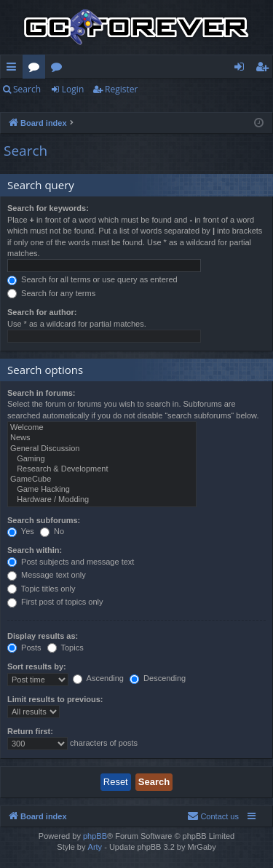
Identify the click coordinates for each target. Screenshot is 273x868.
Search (27, 89)
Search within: (35, 550)
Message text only (47, 575)
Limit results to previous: (55, 699)
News (102, 438)
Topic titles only (41, 589)
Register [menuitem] (265, 69)
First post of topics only (55, 602)
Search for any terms (51, 293)
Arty (95, 847)
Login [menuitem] (242, 69)
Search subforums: (44, 520)
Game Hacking (102, 490)
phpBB (95, 836)
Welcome (102, 428)
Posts (24, 648)
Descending (158, 678)
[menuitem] (213, 816)
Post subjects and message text (71, 562)
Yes (21, 531)
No (52, 531)
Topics (66, 648)
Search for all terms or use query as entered (92, 279)
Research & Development (102, 469)
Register (121, 89)
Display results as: (43, 636)
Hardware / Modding (102, 500)
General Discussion (102, 449)
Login (73, 89)
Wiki (59, 69)
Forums (37, 69)
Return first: (30, 731)
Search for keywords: (48, 208)
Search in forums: (41, 393)
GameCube (102, 479)
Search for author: (42, 312)
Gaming (102, 459)
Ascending (98, 678)
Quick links (14, 69)
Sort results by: (37, 666)
